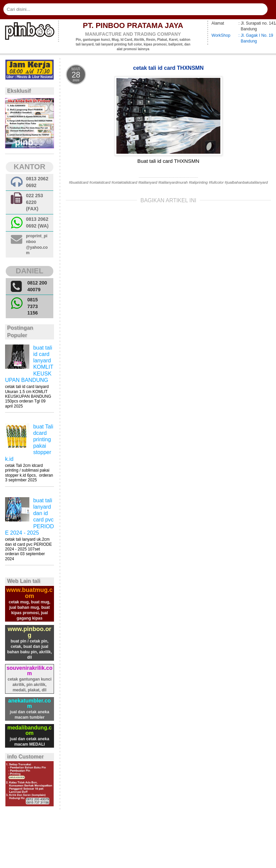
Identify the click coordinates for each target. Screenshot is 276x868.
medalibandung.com (30, 730)
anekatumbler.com (29, 703)
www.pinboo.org (30, 632)
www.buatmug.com (30, 593)
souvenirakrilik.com (29, 671)
